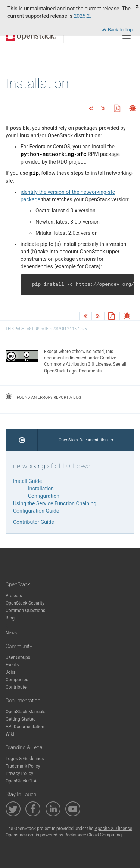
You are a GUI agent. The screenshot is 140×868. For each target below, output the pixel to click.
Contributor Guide (34, 522)
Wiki (10, 734)
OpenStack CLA (21, 781)
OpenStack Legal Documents (73, 371)
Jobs (10, 672)
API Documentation (25, 727)
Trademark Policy (23, 766)
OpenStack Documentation (86, 440)
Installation (41, 489)
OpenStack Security (25, 603)
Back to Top (117, 30)
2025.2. (82, 16)
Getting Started (21, 719)
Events (12, 665)
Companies (17, 680)
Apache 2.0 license (113, 829)
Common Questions (25, 611)
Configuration (44, 496)
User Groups (18, 657)
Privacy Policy (19, 773)
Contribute (16, 687)
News (11, 633)
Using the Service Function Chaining (55, 503)
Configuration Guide (36, 511)
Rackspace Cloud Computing (93, 835)
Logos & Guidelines (25, 759)
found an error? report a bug (43, 397)
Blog (10, 618)
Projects (14, 596)
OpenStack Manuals (26, 712)
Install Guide (27, 481)
